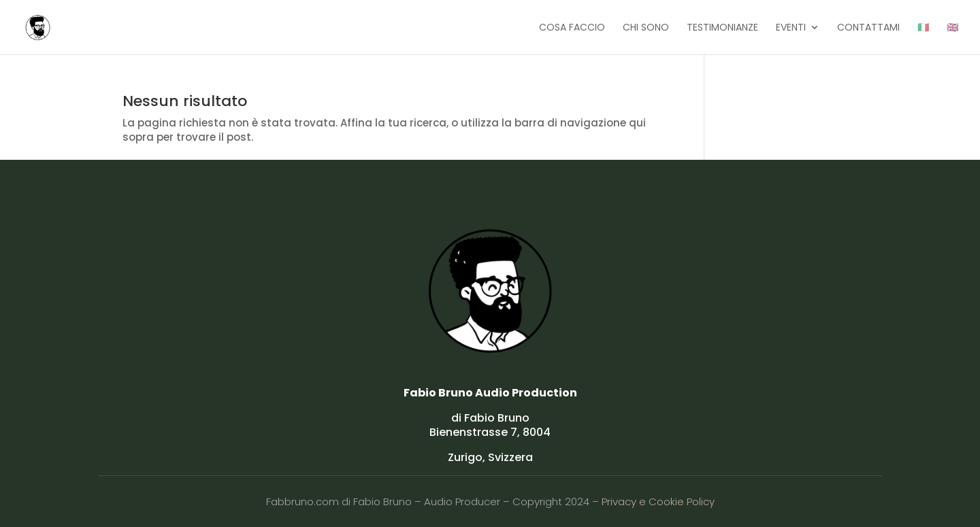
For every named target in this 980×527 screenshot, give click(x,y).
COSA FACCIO (572, 28)
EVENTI (791, 28)
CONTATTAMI (868, 28)
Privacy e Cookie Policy (658, 502)
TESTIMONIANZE (722, 28)
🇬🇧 (952, 28)
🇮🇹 (923, 28)
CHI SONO (646, 28)
